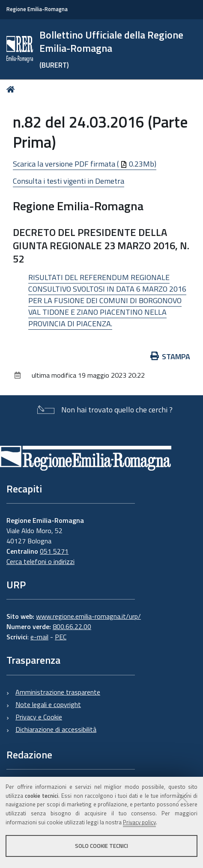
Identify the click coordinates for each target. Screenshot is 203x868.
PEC (61, 637)
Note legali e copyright (48, 704)
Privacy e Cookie (39, 717)
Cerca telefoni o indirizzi (40, 561)
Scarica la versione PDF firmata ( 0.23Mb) (85, 164)
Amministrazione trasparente (58, 692)
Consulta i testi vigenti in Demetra (69, 181)
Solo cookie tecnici (101, 846)
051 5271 (54, 551)
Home (12, 89)
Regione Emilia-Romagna (37, 9)
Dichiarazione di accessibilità (56, 729)
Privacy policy (139, 822)
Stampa (170, 356)
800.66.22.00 (72, 626)
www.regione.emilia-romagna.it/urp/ (88, 616)
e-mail (39, 637)
